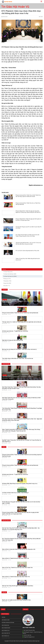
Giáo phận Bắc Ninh (6, 628)
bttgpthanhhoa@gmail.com (29, 637)
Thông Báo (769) (7, 281)
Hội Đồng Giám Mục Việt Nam (8, 623)
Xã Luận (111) (7, 286)
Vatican (3, 617)
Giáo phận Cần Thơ (6, 633)
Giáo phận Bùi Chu (6, 631)
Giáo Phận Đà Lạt (5, 636)
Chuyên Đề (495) (7, 283)
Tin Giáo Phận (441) (8, 272)
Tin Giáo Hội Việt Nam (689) (10, 274)
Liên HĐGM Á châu (6, 620)
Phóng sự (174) (7, 279)
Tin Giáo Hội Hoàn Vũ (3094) (10, 276)
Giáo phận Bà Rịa (5, 625)
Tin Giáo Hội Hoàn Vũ (15, 7)
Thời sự (4, 269)
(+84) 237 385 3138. (28, 635)
